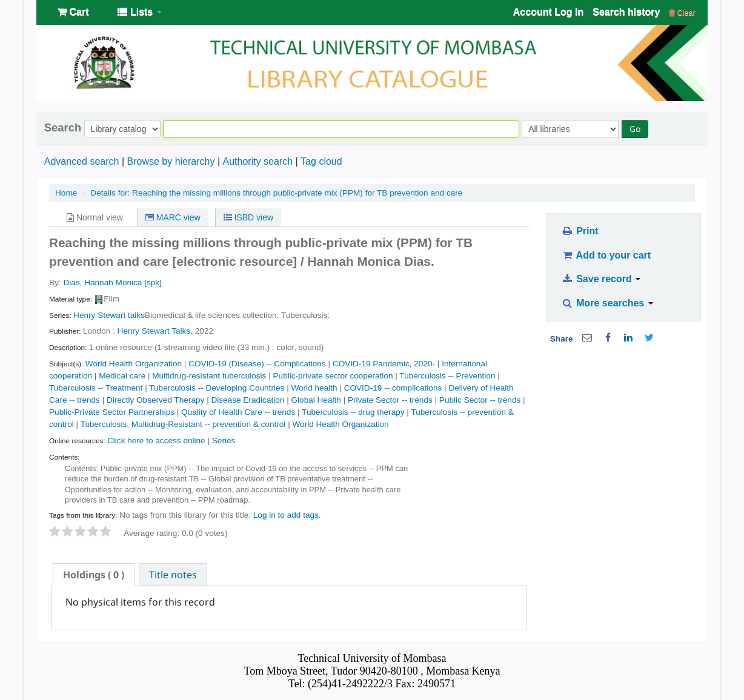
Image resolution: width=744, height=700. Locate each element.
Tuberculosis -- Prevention (447, 376)
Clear (682, 12)
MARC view (173, 217)
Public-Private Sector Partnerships (112, 412)
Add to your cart (606, 255)
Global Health (316, 400)
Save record (601, 279)
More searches (607, 303)
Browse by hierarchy (171, 161)
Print (580, 231)
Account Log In (548, 12)
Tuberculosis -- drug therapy (353, 412)
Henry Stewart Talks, (155, 331)
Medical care (122, 376)
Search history (626, 12)
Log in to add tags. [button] (287, 515)
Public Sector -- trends (480, 400)
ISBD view (248, 217)
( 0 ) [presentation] (94, 575)
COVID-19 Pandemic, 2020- (384, 364)
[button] (73, 12)
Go (635, 129)
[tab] (94, 575)
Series (224, 441)
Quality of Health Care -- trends (238, 412)
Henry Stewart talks (109, 315)
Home (66, 193)
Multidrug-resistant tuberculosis (209, 376)
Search (63, 128)
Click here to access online (156, 441)
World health (314, 388)
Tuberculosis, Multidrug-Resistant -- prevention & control (183, 424)
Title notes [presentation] (173, 575)
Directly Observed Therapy (155, 400)
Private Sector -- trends (390, 400)
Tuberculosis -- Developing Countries (217, 388)
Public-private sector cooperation (333, 376)
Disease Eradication (247, 400)
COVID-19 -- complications (393, 388)
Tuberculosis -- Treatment (96, 388)
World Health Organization (134, 364)
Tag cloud (321, 161)
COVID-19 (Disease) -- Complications (257, 364)
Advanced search (82, 161)
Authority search (257, 161)
